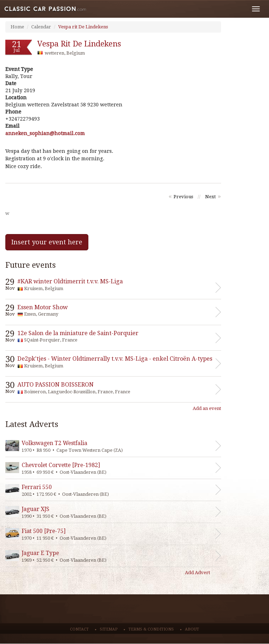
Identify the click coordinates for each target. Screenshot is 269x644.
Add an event (207, 408)
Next (210, 197)
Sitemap (109, 629)
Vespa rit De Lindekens (83, 27)
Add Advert (197, 573)
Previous (183, 197)
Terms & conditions (151, 629)
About (192, 629)
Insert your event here (47, 242)
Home (17, 27)
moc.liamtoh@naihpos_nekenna (45, 133)
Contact (79, 629)
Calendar (41, 27)
